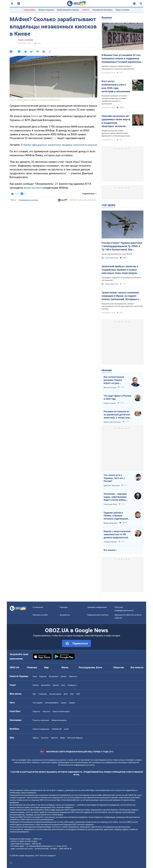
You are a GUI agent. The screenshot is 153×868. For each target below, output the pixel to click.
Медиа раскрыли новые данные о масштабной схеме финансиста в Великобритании (116, 133)
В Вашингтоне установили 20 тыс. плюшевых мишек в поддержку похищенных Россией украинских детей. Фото (121, 59)
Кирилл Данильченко (112, 422)
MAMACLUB (57, 729)
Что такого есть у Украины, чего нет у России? (114, 478)
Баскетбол (46, 685)
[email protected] (42, 849)
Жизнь (65, 667)
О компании (38, 607)
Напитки (46, 711)
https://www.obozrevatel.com (102, 790)
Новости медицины (41, 729)
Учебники (43, 694)
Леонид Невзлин (110, 542)
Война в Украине (46, 10)
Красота (54, 738)
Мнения (107, 370)
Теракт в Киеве (122, 10)
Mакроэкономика (59, 720)
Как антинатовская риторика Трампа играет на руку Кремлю (114, 380)
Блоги (99, 667)
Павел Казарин (110, 403)
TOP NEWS (108, 205)
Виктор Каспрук (110, 388)
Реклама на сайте (40, 615)
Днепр (64, 676)
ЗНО (72, 694)
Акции (64, 703)
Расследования (87, 667)
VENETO (86, 10)
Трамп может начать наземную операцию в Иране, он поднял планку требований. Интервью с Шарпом (120, 296)
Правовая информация (97, 607)
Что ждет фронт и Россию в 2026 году (117, 397)
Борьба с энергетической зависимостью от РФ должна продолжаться (117, 534)
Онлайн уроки (55, 694)
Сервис (72, 703)
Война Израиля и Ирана (68, 10)
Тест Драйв (37, 703)
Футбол (36, 685)
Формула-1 (72, 685)
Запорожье (54, 676)
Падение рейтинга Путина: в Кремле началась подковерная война (116, 516)
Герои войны (30, 10)
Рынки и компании (26, 40)
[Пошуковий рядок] (141, 3)
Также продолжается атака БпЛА (117, 254)
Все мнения (109, 550)
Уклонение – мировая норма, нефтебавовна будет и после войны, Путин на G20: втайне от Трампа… (116, 497)
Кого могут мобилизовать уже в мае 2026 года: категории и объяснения (116, 86)
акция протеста (33, 188)
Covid (66, 729)
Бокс (63, 685)
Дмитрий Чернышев (112, 486)
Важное (107, 18)
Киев (35, 676)
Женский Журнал (75, 738)
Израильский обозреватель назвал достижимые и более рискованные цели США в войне (122, 306)
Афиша (36, 738)
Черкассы (73, 676)
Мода (63, 738)
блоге (35, 116)
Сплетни (45, 738)
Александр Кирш (110, 504)
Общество (119, 667)
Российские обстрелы (102, 10)
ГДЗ (34, 694)
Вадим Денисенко (111, 523)
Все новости (137, 667)
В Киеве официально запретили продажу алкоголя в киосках (59, 145)
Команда (64, 607)
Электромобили (52, 703)
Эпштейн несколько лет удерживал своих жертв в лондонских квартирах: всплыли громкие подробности (116, 121)
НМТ (78, 694)
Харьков (43, 676)
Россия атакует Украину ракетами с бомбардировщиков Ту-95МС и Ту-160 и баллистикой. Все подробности (122, 246)
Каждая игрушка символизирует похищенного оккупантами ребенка (118, 68)
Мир (46, 667)
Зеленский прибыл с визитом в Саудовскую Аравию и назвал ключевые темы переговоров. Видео (120, 270)
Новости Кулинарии (61, 711)
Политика (32, 667)
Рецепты (36, 711)
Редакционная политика (28, 200)
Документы (65, 615)
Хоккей (56, 685)
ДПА (66, 694)
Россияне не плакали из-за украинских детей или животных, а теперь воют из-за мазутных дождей (117, 415)
